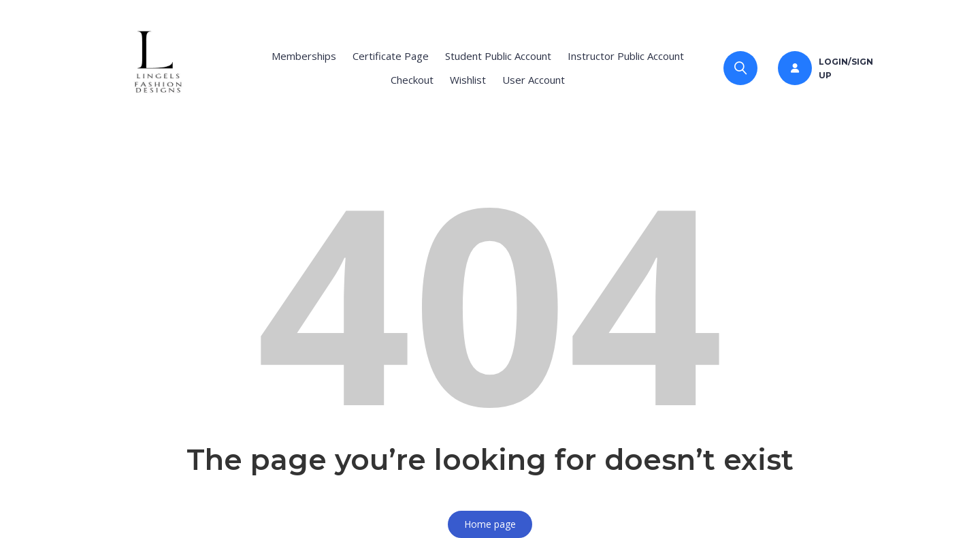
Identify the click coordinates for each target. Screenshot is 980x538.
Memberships (304, 56)
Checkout (412, 80)
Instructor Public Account (626, 56)
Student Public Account (498, 56)
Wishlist (468, 80)
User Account (534, 80)
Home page (490, 524)
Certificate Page (391, 56)
